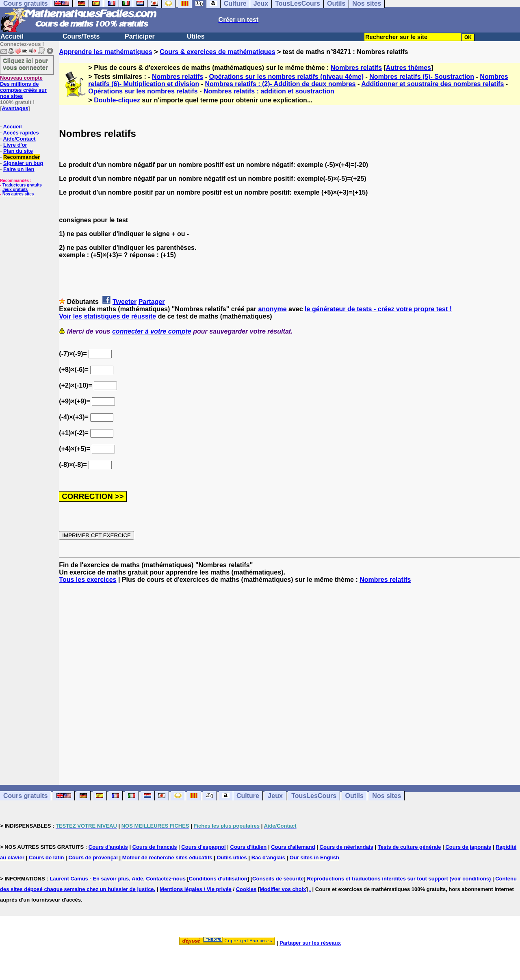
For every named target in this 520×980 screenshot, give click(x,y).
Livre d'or (15, 145)
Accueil (12, 36)
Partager (152, 302)
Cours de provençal (93, 857)
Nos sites (387, 796)
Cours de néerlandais (347, 847)
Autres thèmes (408, 68)
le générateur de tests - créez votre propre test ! (378, 309)
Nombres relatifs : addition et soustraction (269, 91)
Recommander (22, 157)
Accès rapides (21, 133)
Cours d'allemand (293, 847)
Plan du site (18, 151)
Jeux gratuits (15, 190)
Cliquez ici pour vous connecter (26, 64)
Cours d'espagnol (203, 847)
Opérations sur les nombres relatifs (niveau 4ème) (287, 77)
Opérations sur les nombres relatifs (143, 91)
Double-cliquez (117, 100)
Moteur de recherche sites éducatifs (167, 857)
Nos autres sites (18, 194)
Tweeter (125, 302)
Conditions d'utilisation (218, 879)
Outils (354, 796)
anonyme (272, 309)
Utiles (196, 36)
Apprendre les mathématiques (105, 52)
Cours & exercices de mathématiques (218, 52)
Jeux (275, 796)
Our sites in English (314, 857)
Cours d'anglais (108, 847)
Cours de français (155, 847)
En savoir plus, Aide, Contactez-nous (139, 879)
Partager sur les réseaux (310, 943)
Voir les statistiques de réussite (107, 316)
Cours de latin (47, 857)
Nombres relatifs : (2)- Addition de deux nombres (280, 84)
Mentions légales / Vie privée (196, 889)
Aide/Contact (19, 139)
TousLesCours (314, 796)
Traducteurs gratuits (22, 185)
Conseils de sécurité (278, 879)
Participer (140, 36)
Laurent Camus (69, 879)
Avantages (15, 108)
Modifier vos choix (283, 889)
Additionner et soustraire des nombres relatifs (432, 84)
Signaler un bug (23, 163)
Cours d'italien (249, 847)
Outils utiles (232, 857)
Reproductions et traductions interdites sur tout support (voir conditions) (399, 879)
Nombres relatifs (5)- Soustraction (422, 77)
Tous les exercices (88, 580)
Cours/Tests (81, 36)
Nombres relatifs (356, 68)
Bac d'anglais (268, 857)
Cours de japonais (468, 847)
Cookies (246, 889)
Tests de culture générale (409, 847)
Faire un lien (19, 169)
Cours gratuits (25, 796)
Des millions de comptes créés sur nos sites (23, 87)
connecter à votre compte (152, 331)
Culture (248, 796)
